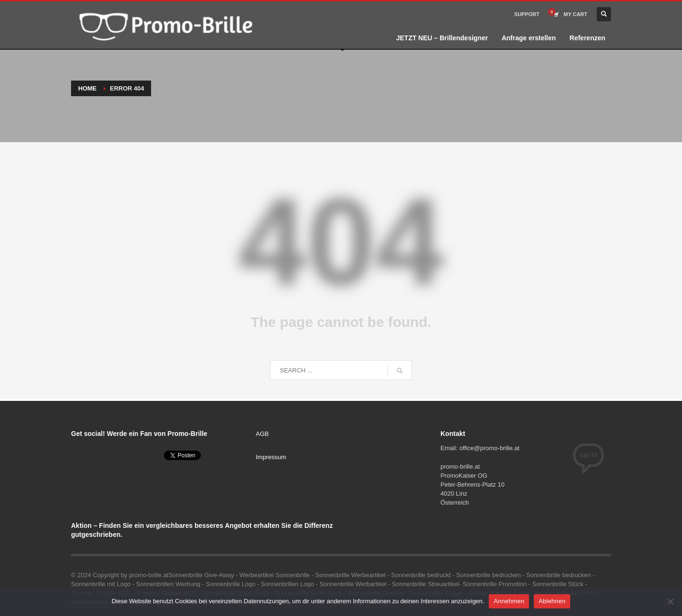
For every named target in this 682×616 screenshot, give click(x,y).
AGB (262, 434)
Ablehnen (552, 601)
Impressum (271, 457)
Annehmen (509, 601)
